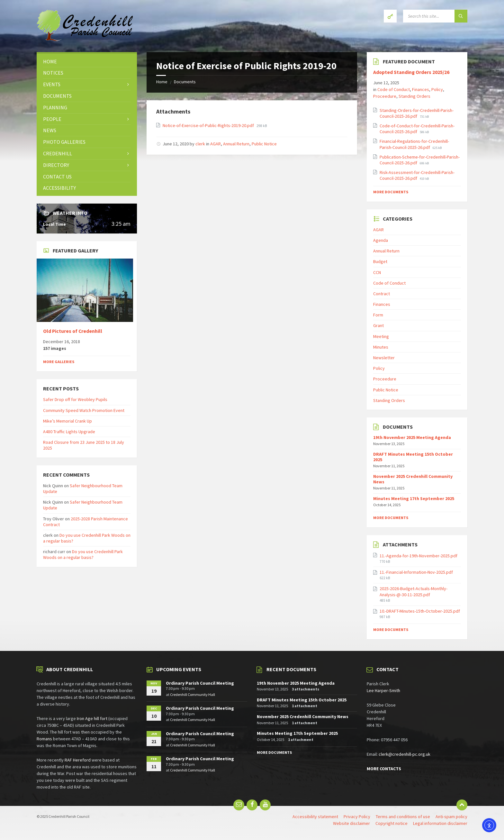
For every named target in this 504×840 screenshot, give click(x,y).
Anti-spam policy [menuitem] (451, 817)
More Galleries (59, 362)
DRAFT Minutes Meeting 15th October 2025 (413, 457)
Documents (185, 82)
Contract (382, 294)
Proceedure (385, 96)
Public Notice (264, 144)
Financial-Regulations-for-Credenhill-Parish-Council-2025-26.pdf (414, 144)
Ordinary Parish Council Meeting (200, 683)
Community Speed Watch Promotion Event (84, 410)
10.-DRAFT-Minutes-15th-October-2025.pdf (420, 611)
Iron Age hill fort (92, 718)
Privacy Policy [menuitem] (357, 817)
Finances (421, 89)
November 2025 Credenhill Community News (413, 479)
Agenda (381, 240)
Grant (378, 325)
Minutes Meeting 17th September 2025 (414, 498)
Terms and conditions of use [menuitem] (403, 817)
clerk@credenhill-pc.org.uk (405, 754)
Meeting (381, 336)
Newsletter (384, 358)
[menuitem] (87, 62)
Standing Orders (414, 96)
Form (378, 315)
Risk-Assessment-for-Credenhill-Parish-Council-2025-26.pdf (417, 175)
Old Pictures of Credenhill (73, 331)
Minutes (381, 347)
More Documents (391, 192)
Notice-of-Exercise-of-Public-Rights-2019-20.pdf (209, 125)
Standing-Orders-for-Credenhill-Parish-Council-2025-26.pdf (417, 113)
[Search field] (435, 16)
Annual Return (236, 144)
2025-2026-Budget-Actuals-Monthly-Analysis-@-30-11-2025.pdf (414, 591)
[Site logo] (85, 39)
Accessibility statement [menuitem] (315, 817)
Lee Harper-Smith (383, 690)
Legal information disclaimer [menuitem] (440, 823)
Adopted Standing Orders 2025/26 (411, 72)
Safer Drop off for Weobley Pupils (75, 399)
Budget (380, 261)
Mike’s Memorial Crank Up (67, 421)
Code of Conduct (394, 89)
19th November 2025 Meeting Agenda (412, 437)
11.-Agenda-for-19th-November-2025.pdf (419, 556)
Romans (44, 739)
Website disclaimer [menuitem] (351, 823)
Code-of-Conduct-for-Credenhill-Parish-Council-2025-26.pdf (417, 129)
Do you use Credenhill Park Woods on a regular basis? (83, 554)
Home (162, 82)
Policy (437, 89)
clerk (200, 144)
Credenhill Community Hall (193, 694)
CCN (377, 272)
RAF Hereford (78, 760)
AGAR (216, 144)
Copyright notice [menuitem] (392, 823)
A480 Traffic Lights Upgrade (69, 432)
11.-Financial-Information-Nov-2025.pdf (416, 572)
